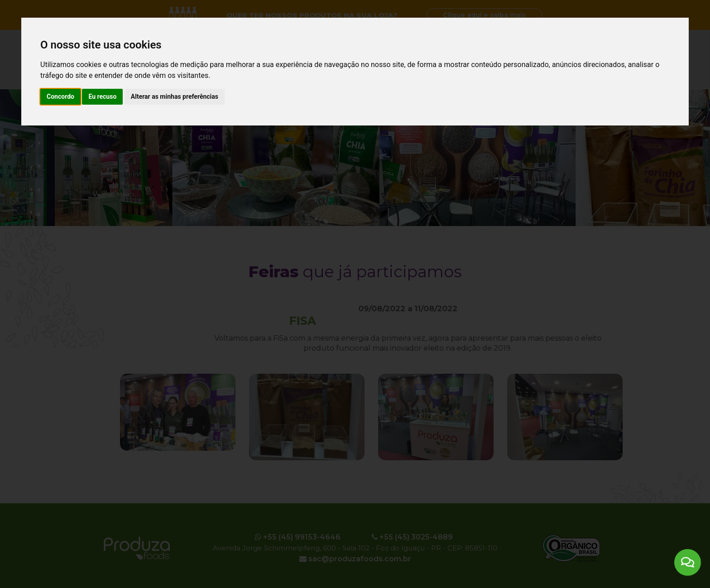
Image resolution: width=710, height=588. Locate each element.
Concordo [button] (60, 96)
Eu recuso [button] (102, 96)
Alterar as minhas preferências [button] (175, 96)
